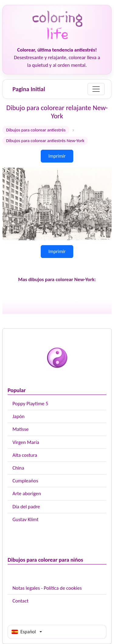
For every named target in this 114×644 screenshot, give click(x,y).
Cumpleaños (25, 481)
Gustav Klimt (26, 519)
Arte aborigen (27, 494)
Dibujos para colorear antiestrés (36, 130)
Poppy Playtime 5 (30, 404)
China (18, 468)
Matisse (21, 429)
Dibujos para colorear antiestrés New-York (45, 141)
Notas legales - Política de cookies (47, 588)
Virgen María (26, 442)
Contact (21, 601)
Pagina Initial (29, 89)
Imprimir (57, 156)
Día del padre (26, 507)
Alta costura (25, 455)
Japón (19, 416)
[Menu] (96, 89)
